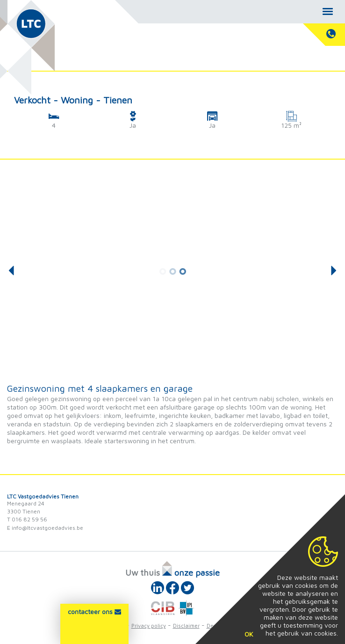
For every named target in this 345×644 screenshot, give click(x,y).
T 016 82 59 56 (27, 519)
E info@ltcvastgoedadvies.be (45, 528)
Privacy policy (149, 626)
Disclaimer (186, 626)
